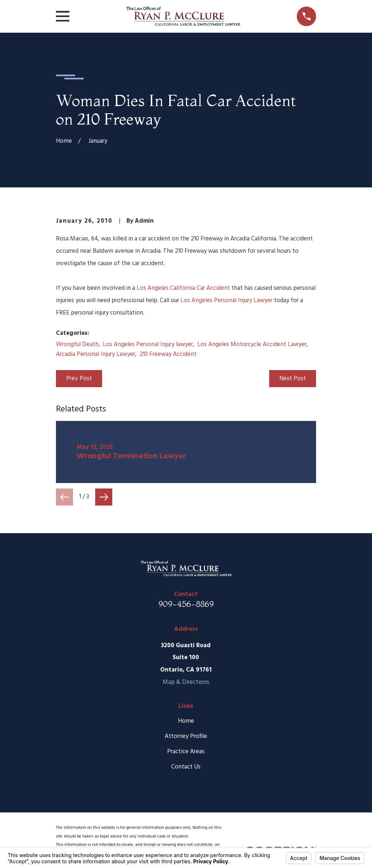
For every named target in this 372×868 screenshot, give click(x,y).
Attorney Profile (186, 736)
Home (186, 721)
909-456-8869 (186, 604)
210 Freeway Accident (168, 354)
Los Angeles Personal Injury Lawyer (227, 301)
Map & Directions (186, 682)
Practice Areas (186, 752)
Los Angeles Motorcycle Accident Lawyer (252, 344)
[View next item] (104, 497)
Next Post (293, 379)
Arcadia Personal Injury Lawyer (96, 354)
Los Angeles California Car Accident (183, 288)
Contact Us (186, 767)
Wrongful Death (77, 344)
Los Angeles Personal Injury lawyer (148, 344)
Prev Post (79, 379)
